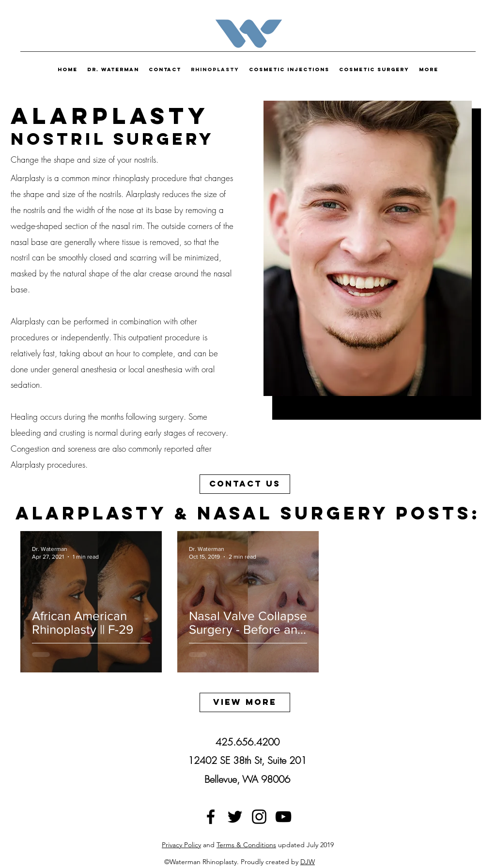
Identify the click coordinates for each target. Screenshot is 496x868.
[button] (374, 69)
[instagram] (259, 817)
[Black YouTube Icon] (283, 817)
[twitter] (235, 817)
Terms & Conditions (246, 845)
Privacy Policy (181, 845)
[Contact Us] (245, 484)
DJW (308, 862)
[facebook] (211, 817)
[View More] (245, 702)
